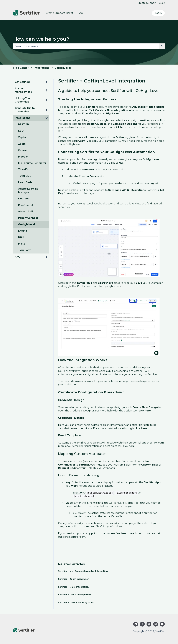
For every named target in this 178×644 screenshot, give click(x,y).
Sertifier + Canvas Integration (74, 595)
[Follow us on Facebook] (142, 624)
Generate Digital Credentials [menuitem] (25, 110)
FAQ (81, 13)
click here (120, 127)
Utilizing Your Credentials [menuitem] (23, 100)
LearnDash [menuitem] (25, 182)
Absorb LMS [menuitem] (26, 212)
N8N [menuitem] (21, 237)
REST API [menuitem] (24, 124)
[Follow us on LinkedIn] (136, 624)
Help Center (21, 68)
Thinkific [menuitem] (24, 169)
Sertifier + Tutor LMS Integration (76, 603)
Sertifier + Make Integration (73, 587)
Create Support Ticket (151, 3)
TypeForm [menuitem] (25, 250)
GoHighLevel (63, 68)
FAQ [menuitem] (18, 257)
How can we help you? (41, 39)
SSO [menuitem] (21, 131)
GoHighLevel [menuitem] (27, 224)
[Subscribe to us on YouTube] (162, 624)
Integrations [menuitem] (22, 118)
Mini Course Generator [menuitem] (32, 163)
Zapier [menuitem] (22, 137)
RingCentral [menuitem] (25, 205)
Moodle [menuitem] (23, 157)
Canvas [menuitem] (23, 150)
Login (158, 13)
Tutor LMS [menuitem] (25, 176)
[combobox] (86, 46)
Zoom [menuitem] (22, 144)
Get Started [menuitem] (22, 82)
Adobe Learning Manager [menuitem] (28, 190)
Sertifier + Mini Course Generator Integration (83, 571)
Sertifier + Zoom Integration (74, 579)
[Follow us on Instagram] (156, 624)
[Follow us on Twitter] (149, 624)
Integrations (42, 68)
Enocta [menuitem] (23, 231)
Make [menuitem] (22, 244)
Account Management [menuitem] (23, 90)
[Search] (162, 46)
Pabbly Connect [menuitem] (28, 218)
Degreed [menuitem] (24, 199)
